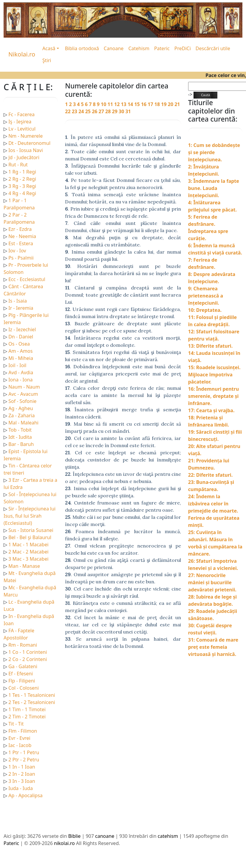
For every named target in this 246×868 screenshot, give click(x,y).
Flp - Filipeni (22, 681)
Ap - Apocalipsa (25, 795)
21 (177, 104)
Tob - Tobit (20, 430)
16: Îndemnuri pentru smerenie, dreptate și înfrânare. (213, 396)
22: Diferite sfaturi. (210, 475)
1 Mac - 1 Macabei (28, 545)
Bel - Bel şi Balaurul (30, 537)
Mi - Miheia (21, 358)
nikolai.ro (64, 843)
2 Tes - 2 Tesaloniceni (32, 702)
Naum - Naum (24, 387)
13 (124, 104)
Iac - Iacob (20, 745)
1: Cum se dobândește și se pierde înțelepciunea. (214, 152)
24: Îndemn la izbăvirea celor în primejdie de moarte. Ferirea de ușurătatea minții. (214, 511)
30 (122, 111)
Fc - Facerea (21, 114)
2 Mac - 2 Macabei (28, 552)
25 (89, 111)
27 (102, 111)
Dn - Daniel (21, 337)
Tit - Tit (16, 724)
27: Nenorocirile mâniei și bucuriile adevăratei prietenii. (212, 582)
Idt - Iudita (20, 437)
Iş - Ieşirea (20, 122)
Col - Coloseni (24, 688)
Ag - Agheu (21, 408)
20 (171, 104)
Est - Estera (21, 243)
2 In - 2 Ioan (22, 774)
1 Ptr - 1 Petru (24, 752)
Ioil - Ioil (17, 365)
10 (104, 104)
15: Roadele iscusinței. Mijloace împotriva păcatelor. (214, 375)
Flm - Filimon (23, 731)
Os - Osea (19, 344)
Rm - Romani (23, 645)
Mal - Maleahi (23, 423)
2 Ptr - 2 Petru (24, 760)
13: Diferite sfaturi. (210, 346)
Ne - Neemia (22, 236)
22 (68, 111)
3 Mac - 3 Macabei (28, 559)
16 (144, 104)
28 (109, 111)
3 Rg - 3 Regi (22, 186)
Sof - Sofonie (22, 401)
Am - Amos (20, 351)
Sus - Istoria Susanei (31, 530)
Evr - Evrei (19, 738)
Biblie (75, 836)
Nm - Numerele (25, 136)
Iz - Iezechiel (22, 329)
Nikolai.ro (22, 54)
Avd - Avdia (21, 372)
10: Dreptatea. (205, 310)
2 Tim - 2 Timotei (27, 717)
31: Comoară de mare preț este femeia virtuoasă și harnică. (213, 647)
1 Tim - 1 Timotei (27, 709)
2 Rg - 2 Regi (22, 179)
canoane (105, 836)
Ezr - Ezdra (20, 229)
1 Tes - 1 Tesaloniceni (32, 695)
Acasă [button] (49, 48)
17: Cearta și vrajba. (211, 410)
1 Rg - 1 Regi (22, 172)
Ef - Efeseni (21, 674)
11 (111, 104)
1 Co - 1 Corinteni (28, 652)
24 (82, 111)
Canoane (114, 48)
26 (95, 111)
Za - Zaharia (21, 415)
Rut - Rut (18, 165)
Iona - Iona (20, 380)
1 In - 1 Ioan (22, 767)
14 (131, 104)
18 (158, 104)
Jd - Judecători (24, 157)
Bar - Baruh (21, 444)
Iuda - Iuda (21, 788)
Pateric (162, 48)
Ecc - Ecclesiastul (27, 279)
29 (115, 111)
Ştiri (47, 60)
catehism (168, 836)
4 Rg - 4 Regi (22, 193)
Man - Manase (24, 566)
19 (164, 104)
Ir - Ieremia (21, 308)
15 (137, 104)
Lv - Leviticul (22, 129)
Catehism (139, 48)
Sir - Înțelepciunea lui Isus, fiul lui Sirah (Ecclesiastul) (30, 516)
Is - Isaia (18, 301)
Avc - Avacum (23, 394)
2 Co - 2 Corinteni (28, 659)
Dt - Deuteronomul (29, 143)
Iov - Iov (17, 251)
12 (117, 104)
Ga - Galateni (23, 666)
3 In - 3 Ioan (22, 781)
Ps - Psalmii (21, 258)
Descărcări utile (213, 48)
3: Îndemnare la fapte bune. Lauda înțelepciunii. (214, 188)
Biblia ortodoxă (82, 48)
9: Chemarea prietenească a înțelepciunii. (206, 296)
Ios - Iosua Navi (25, 150)
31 (128, 111)
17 (151, 104)
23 (75, 111)
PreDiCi (183, 48)
